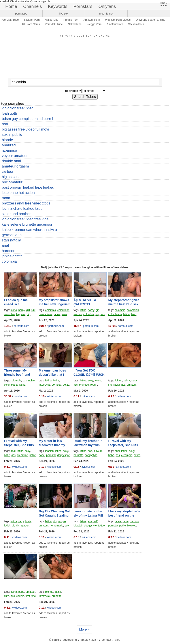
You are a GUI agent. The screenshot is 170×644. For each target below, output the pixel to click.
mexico (78, 314)
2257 (95, 640)
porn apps (21, 14)
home (11, 6)
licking (118, 381)
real (5, 124)
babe (56, 381)
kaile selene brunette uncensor (27, 224)
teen (64, 314)
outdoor (134, 521)
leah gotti (9, 113)
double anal (11, 161)
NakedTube (52, 20)
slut (33, 310)
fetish (7, 526)
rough (94, 385)
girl (28, 310)
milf (95, 521)
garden (25, 526)
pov (66, 526)
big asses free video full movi (25, 129)
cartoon (8, 172)
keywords (58, 6)
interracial (45, 385)
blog (118, 640)
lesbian (49, 451)
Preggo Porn (71, 20)
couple (20, 596)
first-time (31, 596)
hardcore (9, 251)
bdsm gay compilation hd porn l (27, 119)
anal (5, 246)
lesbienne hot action (18, 193)
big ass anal (12, 177)
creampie (22, 455)
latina (14, 310)
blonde (7, 140)
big (18, 314)
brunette (84, 385)
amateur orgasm (15, 166)
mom (6, 198)
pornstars (83, 6)
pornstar (56, 385)
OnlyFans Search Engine (150, 20)
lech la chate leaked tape (22, 209)
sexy (91, 381)
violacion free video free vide (25, 219)
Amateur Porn (92, 20)
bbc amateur (12, 182)
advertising (70, 640)
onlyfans (107, 6)
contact (106, 640)
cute (7, 596)
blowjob (98, 451)
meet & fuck (106, 14)
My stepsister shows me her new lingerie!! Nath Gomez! (54, 304)
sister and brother (16, 214)
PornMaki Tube (10, 20)
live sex (64, 14)
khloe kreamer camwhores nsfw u (29, 230)
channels (33, 6)
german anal (12, 235)
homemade (57, 526)
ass (23, 314)
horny (22, 310)
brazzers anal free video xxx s (26, 203)
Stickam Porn (32, 20)
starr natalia (11, 240)
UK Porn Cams (31, 24)
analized (9, 145)
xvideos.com (54, 396)
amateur (131, 385)
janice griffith (12, 256)
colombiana (46, 314)
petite (66, 385)
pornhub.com (21, 326)
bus (13, 596)
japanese (9, 150)
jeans (98, 381)
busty (28, 521)
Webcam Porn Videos (118, 20)
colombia (9, 261)
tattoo (102, 526)
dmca (84, 640)
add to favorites (13, 331)
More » (84, 629)
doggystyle (63, 455)
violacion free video (18, 108)
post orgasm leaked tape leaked (28, 187)
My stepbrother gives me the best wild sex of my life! (124, 304)
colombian (63, 310)
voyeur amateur (15, 156)
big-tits (16, 526)
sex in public (12, 135)
